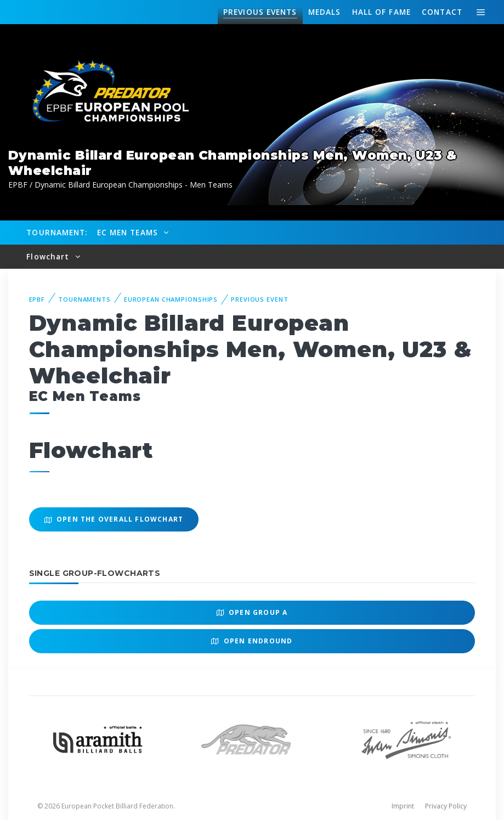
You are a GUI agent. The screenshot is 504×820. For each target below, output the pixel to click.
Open (252, 612)
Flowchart (49, 256)
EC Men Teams (129, 232)
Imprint (403, 806)
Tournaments (84, 299)
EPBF (37, 299)
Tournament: (57, 232)
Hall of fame (381, 12)
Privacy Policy (446, 806)
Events (260, 12)
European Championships (171, 299)
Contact (442, 12)
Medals (325, 12)
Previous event (259, 299)
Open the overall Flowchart (114, 519)
